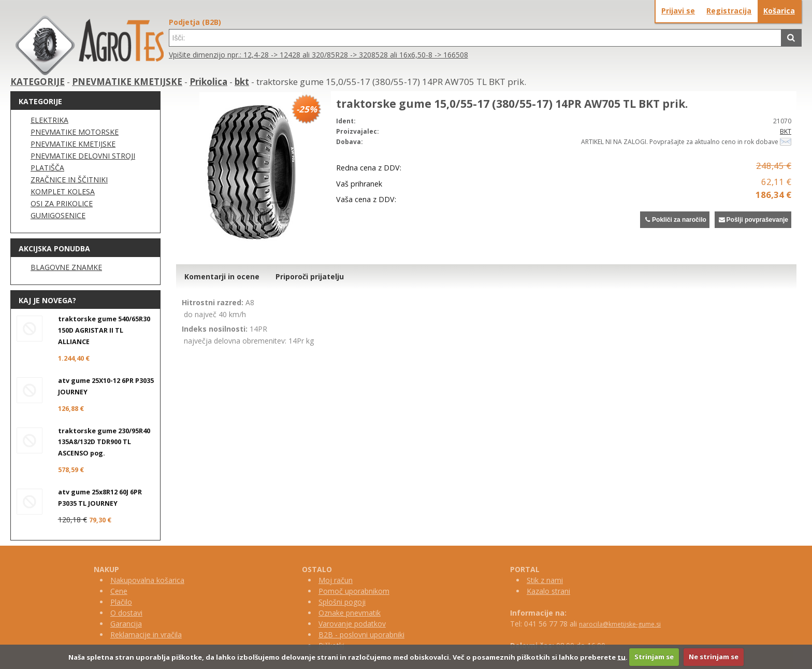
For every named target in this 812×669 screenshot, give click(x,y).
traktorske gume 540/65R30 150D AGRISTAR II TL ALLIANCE (104, 330)
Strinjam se (654, 657)
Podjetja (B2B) (195, 22)
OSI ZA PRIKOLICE (62, 203)
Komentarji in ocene (222, 276)
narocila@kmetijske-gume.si (620, 624)
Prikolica (208, 82)
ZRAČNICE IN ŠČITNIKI (69, 180)
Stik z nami (545, 580)
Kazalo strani (548, 591)
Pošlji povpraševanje (753, 220)
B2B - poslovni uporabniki (361, 635)
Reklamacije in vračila (146, 635)
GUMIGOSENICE (58, 215)
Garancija (126, 624)
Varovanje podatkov (352, 624)
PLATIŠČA (47, 168)
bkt (242, 82)
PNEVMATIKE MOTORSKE (75, 132)
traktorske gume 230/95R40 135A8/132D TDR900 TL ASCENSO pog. (104, 442)
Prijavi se (678, 11)
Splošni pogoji (342, 602)
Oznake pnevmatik (350, 613)
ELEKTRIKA (49, 120)
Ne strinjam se (714, 657)
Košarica (779, 11)
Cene (119, 591)
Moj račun (336, 580)
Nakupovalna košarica (147, 580)
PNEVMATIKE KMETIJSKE (127, 82)
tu (621, 657)
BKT (786, 131)
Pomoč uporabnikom (354, 591)
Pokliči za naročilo (675, 220)
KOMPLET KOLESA (63, 191)
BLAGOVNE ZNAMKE (66, 267)
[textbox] (475, 38)
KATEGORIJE (38, 82)
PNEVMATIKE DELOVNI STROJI (83, 156)
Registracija (729, 11)
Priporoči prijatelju (310, 276)
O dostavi (126, 613)
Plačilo (121, 602)
